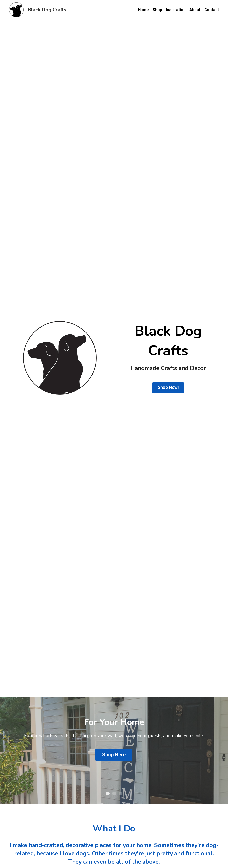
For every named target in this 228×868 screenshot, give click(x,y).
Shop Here (114, 755)
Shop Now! (168, 387)
